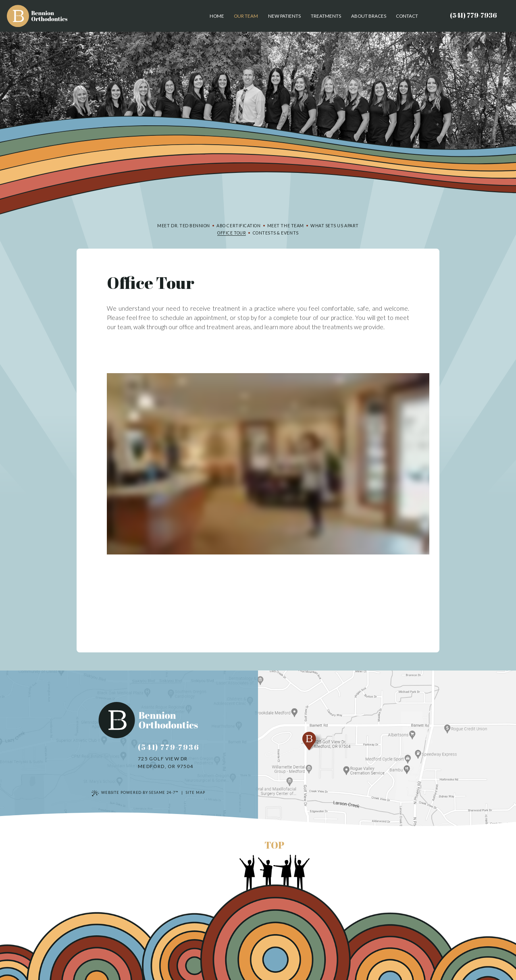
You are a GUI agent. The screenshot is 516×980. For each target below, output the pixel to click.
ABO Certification (238, 226)
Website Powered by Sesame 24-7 (135, 793)
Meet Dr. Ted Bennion (184, 226)
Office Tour (232, 233)
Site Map (195, 792)
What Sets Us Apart (334, 226)
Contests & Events (276, 233)
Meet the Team (286, 226)
